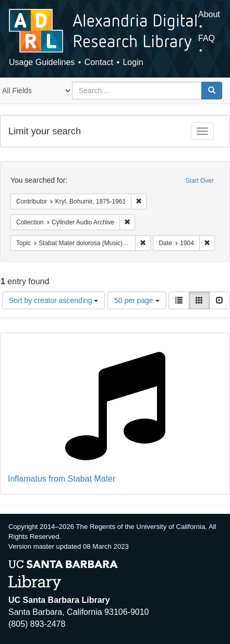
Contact (99, 62)
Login (133, 62)
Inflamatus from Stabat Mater (62, 479)
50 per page (137, 300)
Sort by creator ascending (53, 300)
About (209, 14)
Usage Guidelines (42, 62)
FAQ (207, 38)
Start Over (199, 181)
